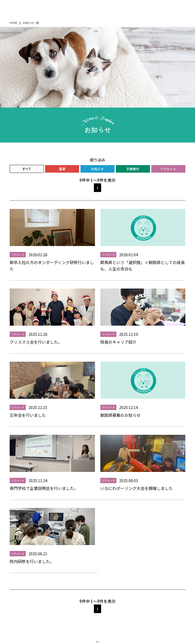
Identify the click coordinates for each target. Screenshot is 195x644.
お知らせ (97, 169)
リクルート (168, 169)
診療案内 (133, 169)
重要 (62, 169)
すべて (27, 169)
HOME (14, 23)
